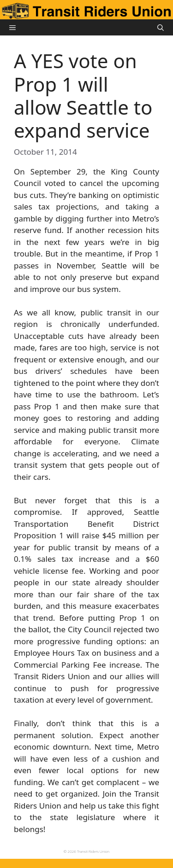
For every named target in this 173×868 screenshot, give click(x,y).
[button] (161, 27)
